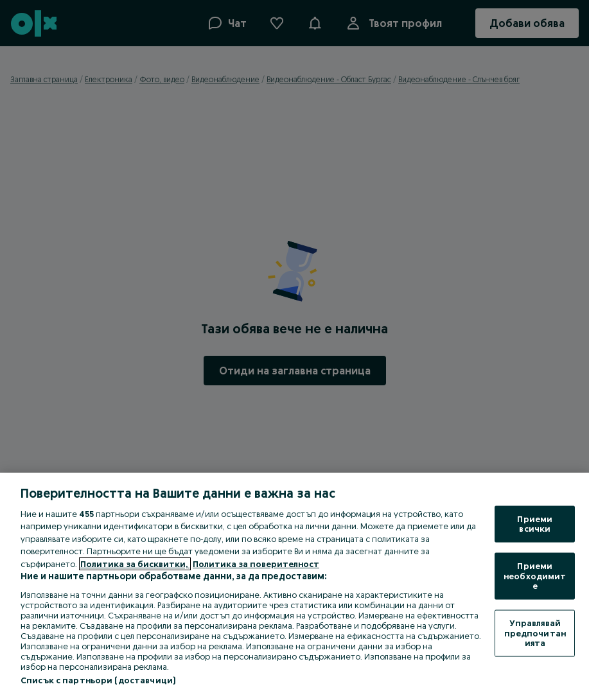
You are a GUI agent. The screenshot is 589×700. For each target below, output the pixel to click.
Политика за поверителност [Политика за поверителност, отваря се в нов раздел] (256, 564)
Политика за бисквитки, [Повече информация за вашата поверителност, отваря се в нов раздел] (135, 564)
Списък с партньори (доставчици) (98, 680)
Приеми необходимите (535, 576)
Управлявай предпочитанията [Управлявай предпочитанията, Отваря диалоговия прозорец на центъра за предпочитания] (535, 632)
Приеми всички (535, 523)
